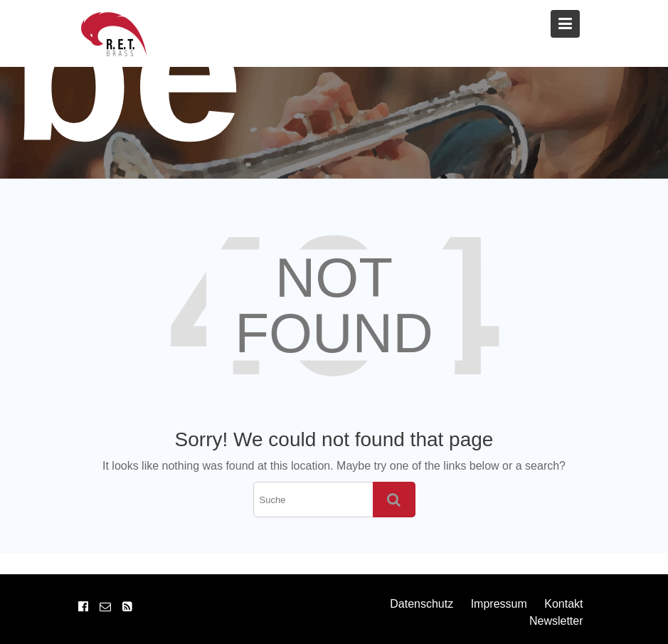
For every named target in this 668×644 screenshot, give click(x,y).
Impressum (499, 604)
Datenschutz (422, 604)
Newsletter (556, 621)
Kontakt (563, 604)
